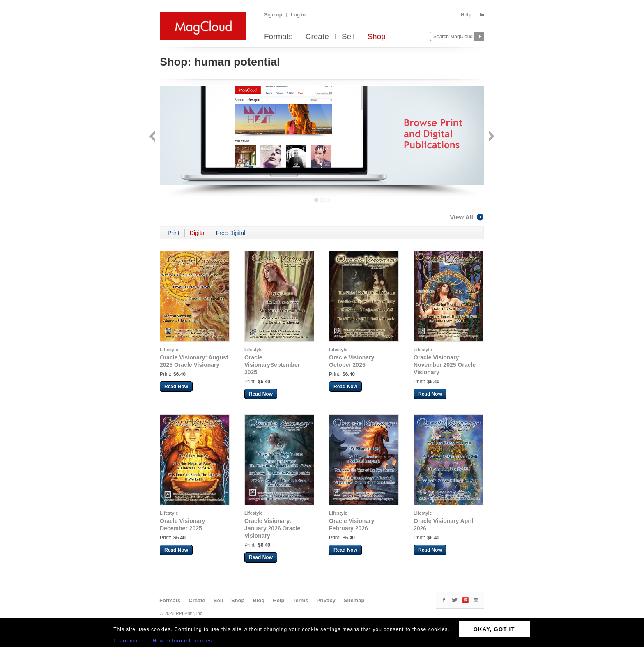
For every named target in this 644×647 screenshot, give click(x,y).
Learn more (128, 641)
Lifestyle (169, 350)
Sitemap (354, 600)
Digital (198, 233)
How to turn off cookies (183, 641)
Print (174, 233)
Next (491, 137)
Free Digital (231, 233)
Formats (278, 37)
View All (467, 217)
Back (153, 137)
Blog (259, 600)
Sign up (273, 15)
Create (317, 37)
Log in (298, 15)
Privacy (326, 600)
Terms (300, 600)
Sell (348, 37)
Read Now (176, 387)
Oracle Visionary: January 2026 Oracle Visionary (272, 528)
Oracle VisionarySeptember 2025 (272, 365)
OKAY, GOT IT (494, 629)
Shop (376, 37)
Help (466, 15)
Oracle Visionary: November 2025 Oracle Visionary (445, 365)
